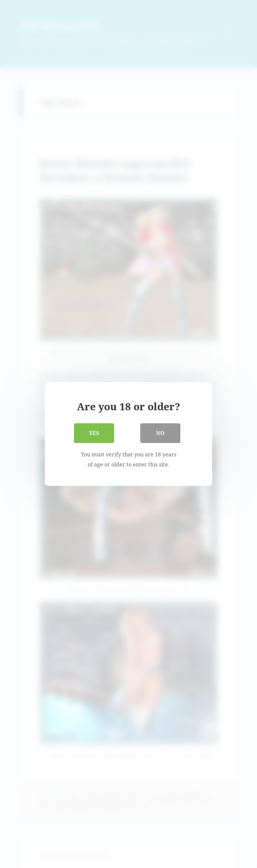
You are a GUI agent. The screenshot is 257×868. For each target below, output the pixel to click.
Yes (94, 433)
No (160, 433)
